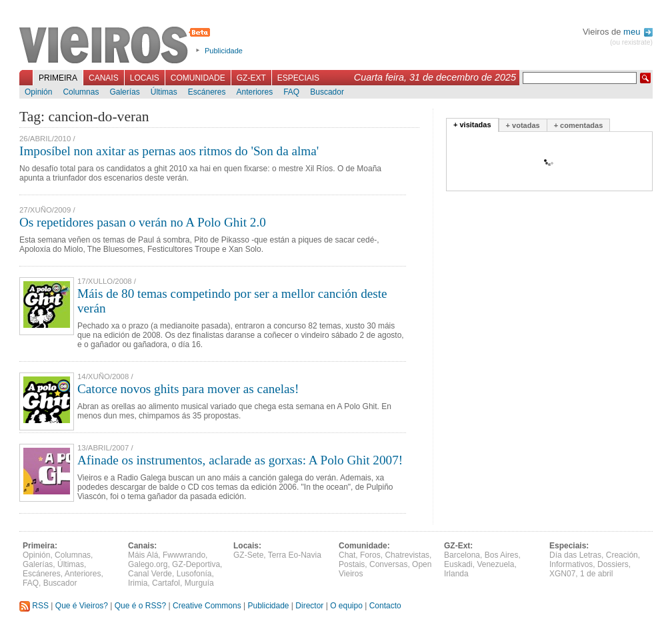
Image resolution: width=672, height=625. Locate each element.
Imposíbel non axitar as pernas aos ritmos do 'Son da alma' (169, 151)
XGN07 (562, 574)
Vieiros (117, 46)
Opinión (38, 92)
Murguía (199, 583)
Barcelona (462, 555)
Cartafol (166, 583)
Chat (347, 555)
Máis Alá (143, 555)
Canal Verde (150, 574)
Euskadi (458, 564)
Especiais (298, 78)
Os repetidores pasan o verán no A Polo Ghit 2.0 (143, 222)
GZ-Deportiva (196, 564)
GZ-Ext (251, 78)
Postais (352, 564)
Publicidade (224, 51)
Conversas (388, 564)
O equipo (346, 606)
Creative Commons (207, 606)
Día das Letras (575, 555)
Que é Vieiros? (82, 606)
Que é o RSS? (140, 606)
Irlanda (456, 574)
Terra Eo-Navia (295, 555)
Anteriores (254, 92)
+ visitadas (472, 125)
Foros (370, 555)
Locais (145, 78)
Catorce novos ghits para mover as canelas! (188, 389)
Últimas (164, 92)
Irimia (138, 583)
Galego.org (148, 564)
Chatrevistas (407, 555)
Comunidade (198, 78)
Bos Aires (502, 555)
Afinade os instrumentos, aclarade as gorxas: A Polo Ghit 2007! (240, 460)
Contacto (385, 606)
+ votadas (523, 125)
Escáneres (207, 92)
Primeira (58, 78)
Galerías (124, 92)
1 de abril (596, 574)
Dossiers (613, 564)
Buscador (327, 92)
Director (309, 606)
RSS (34, 606)
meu (638, 32)
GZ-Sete (248, 555)
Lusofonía (194, 574)
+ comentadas (579, 125)
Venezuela (495, 564)
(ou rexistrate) (631, 42)
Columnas (81, 92)
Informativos (571, 564)
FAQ (291, 92)
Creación (622, 555)
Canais (104, 78)
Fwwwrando (184, 555)
